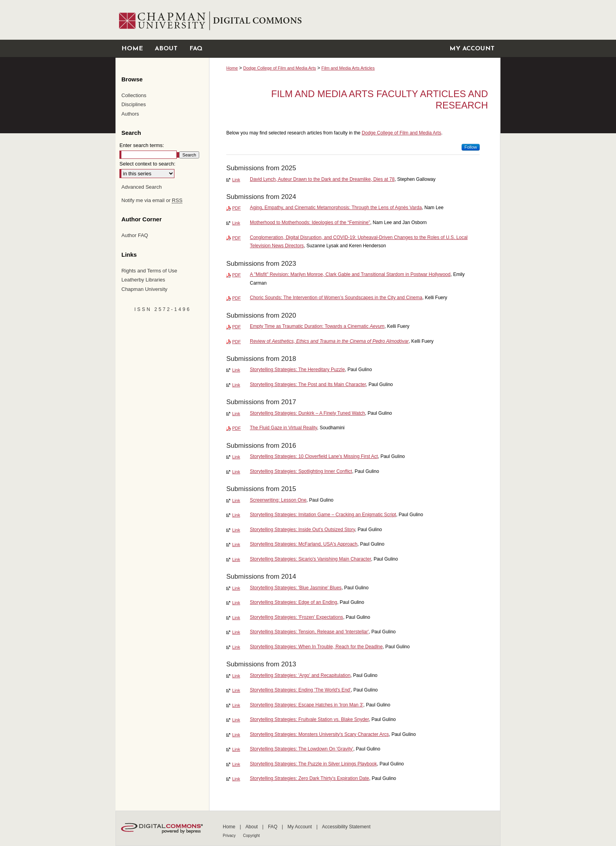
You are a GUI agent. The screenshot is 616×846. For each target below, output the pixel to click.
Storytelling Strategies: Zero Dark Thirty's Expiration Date (310, 778)
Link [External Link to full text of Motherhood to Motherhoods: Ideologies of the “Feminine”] (236, 223)
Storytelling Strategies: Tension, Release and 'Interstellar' (309, 632)
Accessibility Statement (346, 827)
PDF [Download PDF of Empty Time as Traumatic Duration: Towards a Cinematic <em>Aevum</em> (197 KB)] (236, 327)
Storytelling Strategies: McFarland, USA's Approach (304, 544)
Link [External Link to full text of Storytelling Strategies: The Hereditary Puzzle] (236, 370)
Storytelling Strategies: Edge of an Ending (293, 602)
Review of (329, 341)
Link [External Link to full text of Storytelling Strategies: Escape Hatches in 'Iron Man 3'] (236, 705)
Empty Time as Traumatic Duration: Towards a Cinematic (317, 326)
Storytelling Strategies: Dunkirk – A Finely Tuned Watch (307, 413)
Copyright (252, 836)
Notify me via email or (152, 200)
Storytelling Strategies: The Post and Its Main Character (308, 384)
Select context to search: (147, 164)
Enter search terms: (142, 145)
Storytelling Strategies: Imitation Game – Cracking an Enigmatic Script (323, 515)
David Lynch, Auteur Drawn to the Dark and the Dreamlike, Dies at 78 (322, 179)
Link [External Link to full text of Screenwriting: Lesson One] (236, 500)
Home (232, 68)
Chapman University (144, 289)
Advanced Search (142, 187)
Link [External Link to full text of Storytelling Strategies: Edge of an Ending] (236, 603)
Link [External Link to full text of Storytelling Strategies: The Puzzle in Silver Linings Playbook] (236, 764)
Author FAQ (135, 235)
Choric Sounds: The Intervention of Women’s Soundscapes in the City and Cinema (336, 298)
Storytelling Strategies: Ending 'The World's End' (300, 690)
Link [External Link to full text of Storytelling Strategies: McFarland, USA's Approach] (236, 544)
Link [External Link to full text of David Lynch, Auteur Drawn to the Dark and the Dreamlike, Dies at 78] (236, 180)
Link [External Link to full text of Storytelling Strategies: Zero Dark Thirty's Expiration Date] (236, 779)
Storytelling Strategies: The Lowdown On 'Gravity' (302, 749)
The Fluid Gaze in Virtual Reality (283, 428)
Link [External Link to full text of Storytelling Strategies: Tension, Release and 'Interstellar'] (236, 632)
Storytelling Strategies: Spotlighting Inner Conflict (301, 471)
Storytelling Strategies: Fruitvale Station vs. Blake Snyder (309, 719)
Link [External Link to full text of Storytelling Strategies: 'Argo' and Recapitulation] (236, 676)
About (252, 827)
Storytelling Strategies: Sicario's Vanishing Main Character (310, 559)
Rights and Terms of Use (149, 271)
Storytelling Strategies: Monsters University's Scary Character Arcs (319, 734)
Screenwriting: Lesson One (278, 500)
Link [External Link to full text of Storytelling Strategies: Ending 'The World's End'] (236, 690)
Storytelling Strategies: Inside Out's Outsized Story (302, 530)
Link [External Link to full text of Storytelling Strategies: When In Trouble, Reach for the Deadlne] (236, 647)
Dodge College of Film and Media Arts (280, 68)
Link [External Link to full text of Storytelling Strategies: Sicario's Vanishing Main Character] (236, 559)
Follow (471, 147)
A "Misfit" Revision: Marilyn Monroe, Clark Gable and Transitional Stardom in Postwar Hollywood (350, 274)
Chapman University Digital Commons (355, 20)
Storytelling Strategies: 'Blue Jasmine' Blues (296, 588)
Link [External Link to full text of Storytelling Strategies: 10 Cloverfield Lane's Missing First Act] (236, 457)
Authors (130, 114)
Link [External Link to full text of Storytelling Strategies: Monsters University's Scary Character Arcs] (236, 735)
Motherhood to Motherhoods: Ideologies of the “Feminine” (310, 223)
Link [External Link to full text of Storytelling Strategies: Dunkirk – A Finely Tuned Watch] (236, 414)
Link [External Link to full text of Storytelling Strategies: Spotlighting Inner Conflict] (236, 472)
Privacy (230, 836)
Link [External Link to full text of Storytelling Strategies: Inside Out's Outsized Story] (236, 530)
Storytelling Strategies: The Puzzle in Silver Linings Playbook (313, 764)
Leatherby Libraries (143, 280)
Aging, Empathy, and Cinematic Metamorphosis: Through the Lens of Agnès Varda (336, 208)
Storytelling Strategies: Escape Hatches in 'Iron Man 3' (307, 705)
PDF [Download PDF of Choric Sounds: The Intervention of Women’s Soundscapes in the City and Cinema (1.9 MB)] (236, 298)
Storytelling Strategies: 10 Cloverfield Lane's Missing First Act (314, 456)
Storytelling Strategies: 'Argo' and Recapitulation (300, 675)
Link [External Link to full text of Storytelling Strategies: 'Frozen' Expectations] (236, 618)
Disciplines (134, 104)
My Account (300, 827)
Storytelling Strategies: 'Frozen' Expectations (296, 617)
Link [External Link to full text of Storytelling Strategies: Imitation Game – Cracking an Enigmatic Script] (236, 515)
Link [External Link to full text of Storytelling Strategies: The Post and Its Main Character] (236, 385)
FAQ (273, 827)
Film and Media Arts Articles (348, 68)
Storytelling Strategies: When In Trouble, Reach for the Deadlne (316, 647)
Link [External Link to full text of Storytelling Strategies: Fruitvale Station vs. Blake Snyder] (236, 720)
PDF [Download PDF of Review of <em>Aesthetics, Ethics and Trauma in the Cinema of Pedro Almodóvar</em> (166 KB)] (236, 342)
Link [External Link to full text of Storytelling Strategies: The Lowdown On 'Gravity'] (236, 749)
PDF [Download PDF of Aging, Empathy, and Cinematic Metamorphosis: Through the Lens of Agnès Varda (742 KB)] (236, 208)
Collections (134, 95)
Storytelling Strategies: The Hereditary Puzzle (297, 370)
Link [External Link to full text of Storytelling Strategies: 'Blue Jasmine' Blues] (236, 588)
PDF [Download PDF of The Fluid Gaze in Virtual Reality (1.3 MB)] (236, 428)
